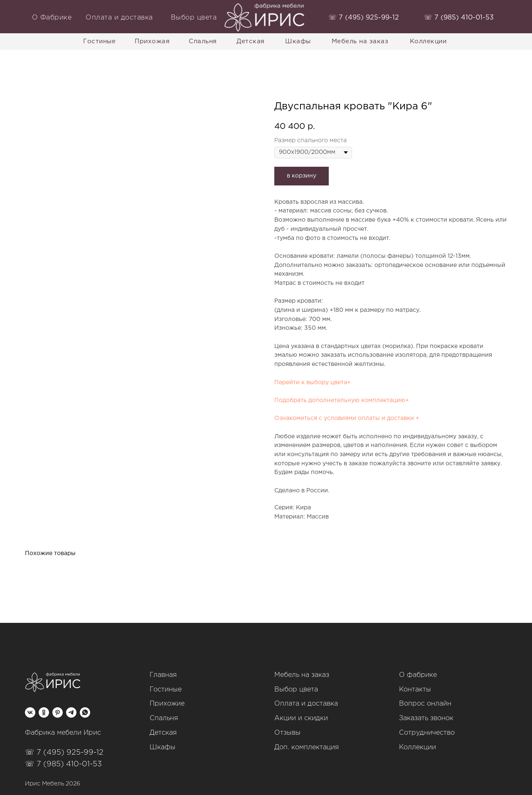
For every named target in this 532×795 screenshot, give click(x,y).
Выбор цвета (296, 690)
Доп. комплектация (307, 747)
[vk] (30, 712)
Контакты (415, 690)
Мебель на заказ (302, 675)
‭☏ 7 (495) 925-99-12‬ (364, 18)
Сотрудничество (427, 733)
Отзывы (287, 733)
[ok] (44, 712)
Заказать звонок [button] (426, 718)
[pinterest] (58, 712)
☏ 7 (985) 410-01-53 (63, 764)
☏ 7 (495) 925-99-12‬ (64, 753)
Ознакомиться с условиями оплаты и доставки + (347, 418)
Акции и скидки (301, 718)
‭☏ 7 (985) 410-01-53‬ (459, 18)
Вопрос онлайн (425, 704)
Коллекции (417, 747)
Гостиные (166, 690)
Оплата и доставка (306, 704)
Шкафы (163, 747)
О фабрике (418, 675)
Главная (163, 675)
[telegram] (71, 712)
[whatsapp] (85, 712)
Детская (163, 733)
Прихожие (167, 704)
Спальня (164, 718)
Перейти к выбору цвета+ (313, 383)
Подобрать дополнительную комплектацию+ (342, 400)
